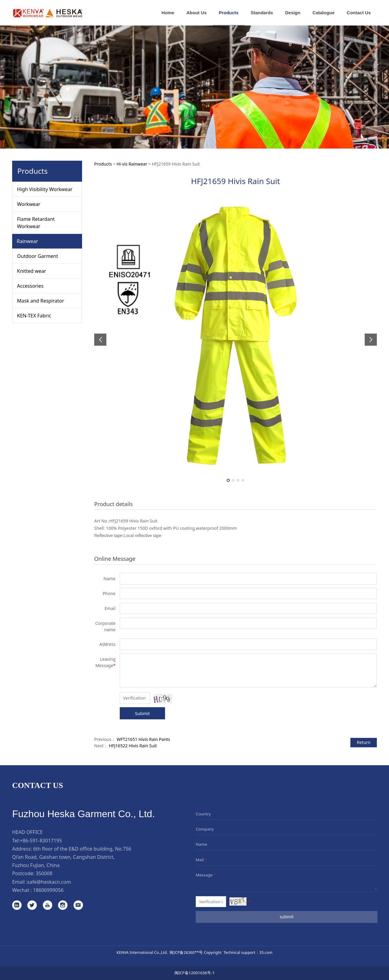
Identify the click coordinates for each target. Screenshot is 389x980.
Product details (114, 504)
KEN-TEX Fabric (34, 316)
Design (293, 13)
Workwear (29, 204)
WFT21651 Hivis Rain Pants (143, 739)
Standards (262, 13)
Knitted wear (32, 271)
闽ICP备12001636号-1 (195, 973)
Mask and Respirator (41, 301)
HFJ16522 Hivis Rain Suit (133, 746)
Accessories (30, 286)
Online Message (115, 559)
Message (206, 875)
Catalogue (324, 13)
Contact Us (359, 13)
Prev (102, 340)
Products (229, 13)
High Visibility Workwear (45, 189)
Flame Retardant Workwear (36, 223)
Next (369, 340)
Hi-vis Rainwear (132, 164)
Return (364, 742)
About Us (196, 13)
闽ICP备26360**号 (186, 952)
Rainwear (27, 241)
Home (168, 13)
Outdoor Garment (38, 256)
